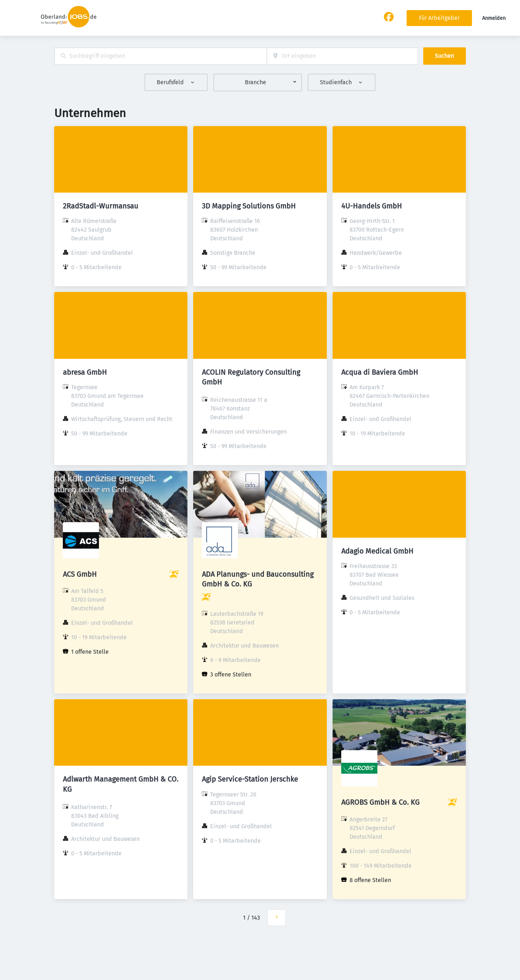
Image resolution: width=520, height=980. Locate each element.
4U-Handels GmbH (372, 206)
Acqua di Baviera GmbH (380, 372)
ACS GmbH (80, 574)
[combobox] (161, 56)
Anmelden (494, 18)
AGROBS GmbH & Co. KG (380, 802)
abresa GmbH (85, 372)
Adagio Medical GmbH (377, 551)
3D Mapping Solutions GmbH (249, 206)
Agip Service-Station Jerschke (250, 779)
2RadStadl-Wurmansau (101, 206)
